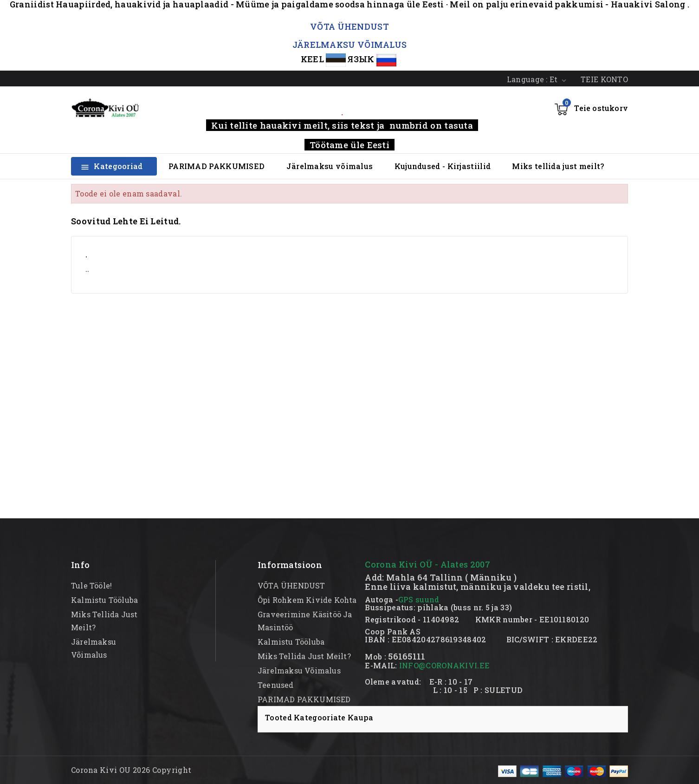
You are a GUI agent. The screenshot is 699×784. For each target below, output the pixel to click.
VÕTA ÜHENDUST (349, 26)
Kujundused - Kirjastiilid (443, 166)
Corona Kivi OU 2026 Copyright (131, 770)
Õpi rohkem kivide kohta (307, 600)
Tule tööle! (91, 585)
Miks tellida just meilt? (558, 166)
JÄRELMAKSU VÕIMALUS (350, 45)
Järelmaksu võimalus (330, 166)
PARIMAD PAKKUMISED (217, 166)
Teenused (276, 685)
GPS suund (419, 599)
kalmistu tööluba (104, 600)
